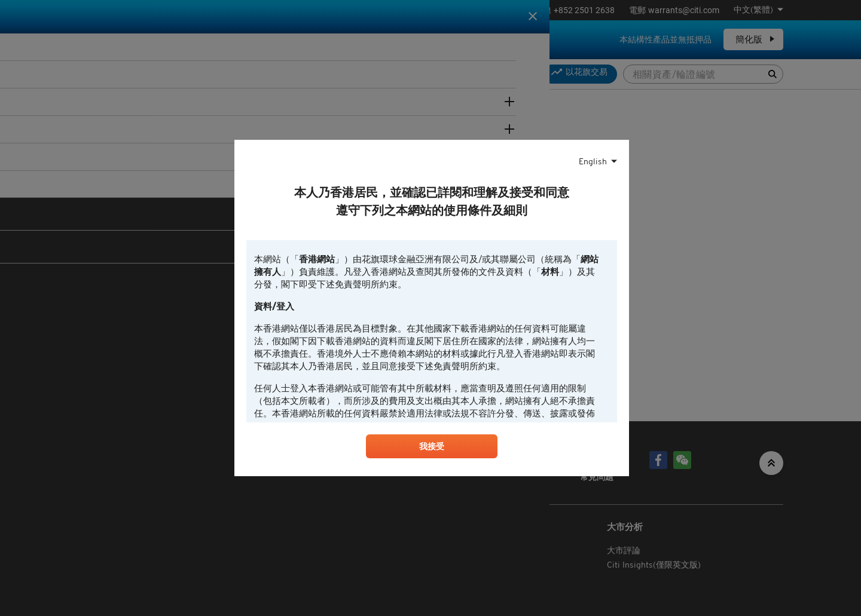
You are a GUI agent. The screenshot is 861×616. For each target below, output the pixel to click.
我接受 (432, 449)
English (593, 160)
